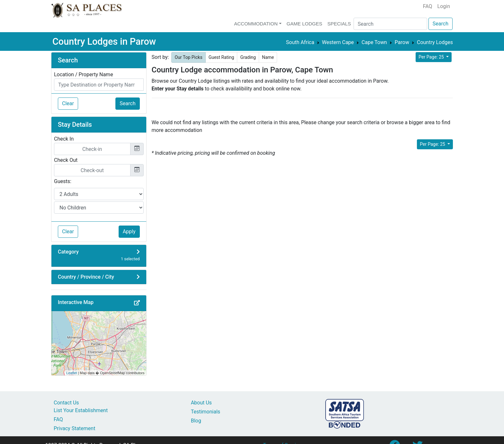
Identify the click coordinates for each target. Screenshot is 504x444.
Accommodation (256, 24)
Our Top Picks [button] (188, 57)
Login (444, 6)
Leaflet (72, 373)
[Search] (390, 24)
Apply (129, 231)
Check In (64, 139)
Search (441, 24)
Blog (196, 421)
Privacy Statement (74, 428)
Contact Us (66, 403)
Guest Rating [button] (221, 57)
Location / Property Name (84, 74)
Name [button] (268, 57)
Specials (339, 24)
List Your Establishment (81, 410)
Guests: (63, 181)
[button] (137, 303)
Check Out (66, 160)
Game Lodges (305, 24)
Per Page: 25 (432, 57)
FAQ (428, 6)
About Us (201, 403)
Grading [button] (248, 57)
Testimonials (206, 412)
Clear (68, 103)
